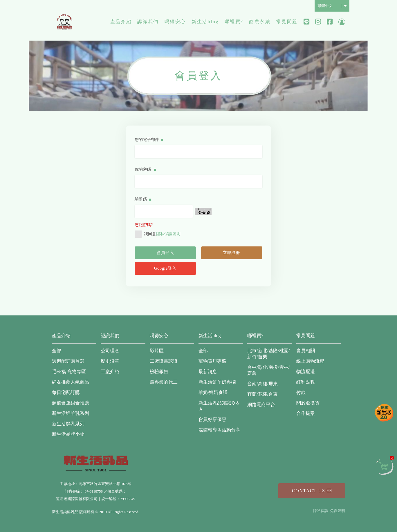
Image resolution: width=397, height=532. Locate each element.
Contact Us (312, 491)
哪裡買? (234, 22)
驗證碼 (143, 199)
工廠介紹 (110, 372)
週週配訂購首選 (68, 361)
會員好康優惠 (212, 419)
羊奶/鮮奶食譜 (213, 392)
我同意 (158, 234)
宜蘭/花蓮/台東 (262, 394)
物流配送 (306, 372)
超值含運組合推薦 (71, 403)
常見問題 (287, 22)
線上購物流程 (310, 361)
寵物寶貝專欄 (212, 361)
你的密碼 (145, 169)
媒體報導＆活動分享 (219, 430)
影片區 (157, 351)
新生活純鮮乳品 (64, 22)
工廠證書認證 (164, 361)
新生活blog (205, 22)
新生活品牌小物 (68, 434)
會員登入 (165, 253)
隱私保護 (321, 511)
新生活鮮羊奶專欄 (217, 382)
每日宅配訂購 (66, 392)
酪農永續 (260, 22)
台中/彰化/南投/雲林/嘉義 (268, 370)
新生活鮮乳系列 (68, 424)
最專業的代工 (164, 382)
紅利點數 (306, 382)
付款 (301, 392)
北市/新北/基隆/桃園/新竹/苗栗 (268, 354)
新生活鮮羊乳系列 (71, 413)
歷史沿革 (110, 361)
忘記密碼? (144, 225)
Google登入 (165, 268)
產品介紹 (121, 22)
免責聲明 (338, 511)
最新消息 (208, 372)
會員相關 (306, 351)
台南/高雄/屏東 (262, 384)
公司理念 (110, 351)
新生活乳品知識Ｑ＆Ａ (219, 406)
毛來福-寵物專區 (69, 372)
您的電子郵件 (149, 140)
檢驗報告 (159, 372)
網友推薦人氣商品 (71, 382)
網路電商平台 (261, 405)
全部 (57, 351)
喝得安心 (175, 22)
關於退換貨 (308, 403)
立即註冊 (232, 253)
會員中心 (342, 22)
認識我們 (148, 22)
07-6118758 (94, 491)
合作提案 (306, 413)
